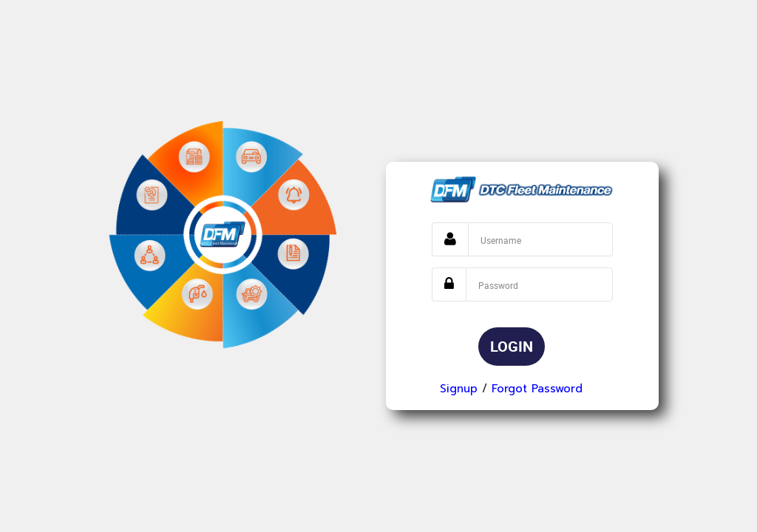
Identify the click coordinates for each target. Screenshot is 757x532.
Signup (459, 389)
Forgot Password (537, 389)
